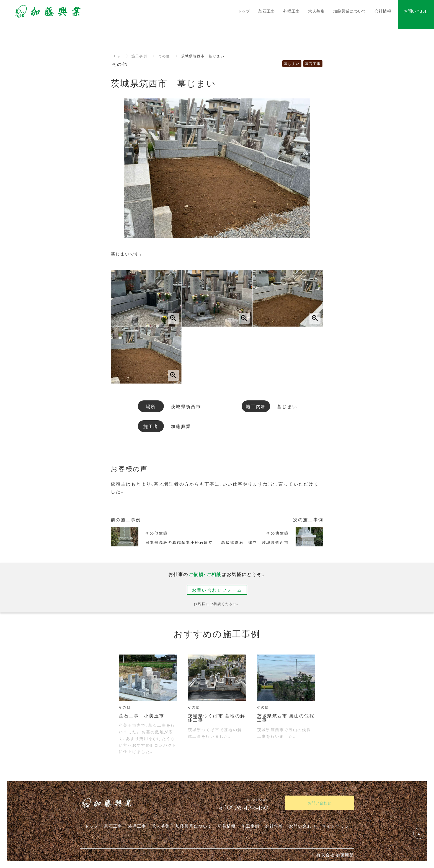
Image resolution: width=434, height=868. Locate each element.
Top (117, 56)
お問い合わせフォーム (217, 590)
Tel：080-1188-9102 (242, 798)
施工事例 (139, 56)
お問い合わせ (303, 826)
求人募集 (161, 826)
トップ (92, 826)
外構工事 (137, 826)
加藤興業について (194, 826)
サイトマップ (336, 826)
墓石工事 (113, 826)
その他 (164, 56)
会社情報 (274, 826)
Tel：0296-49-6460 (242, 807)
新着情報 (227, 826)
